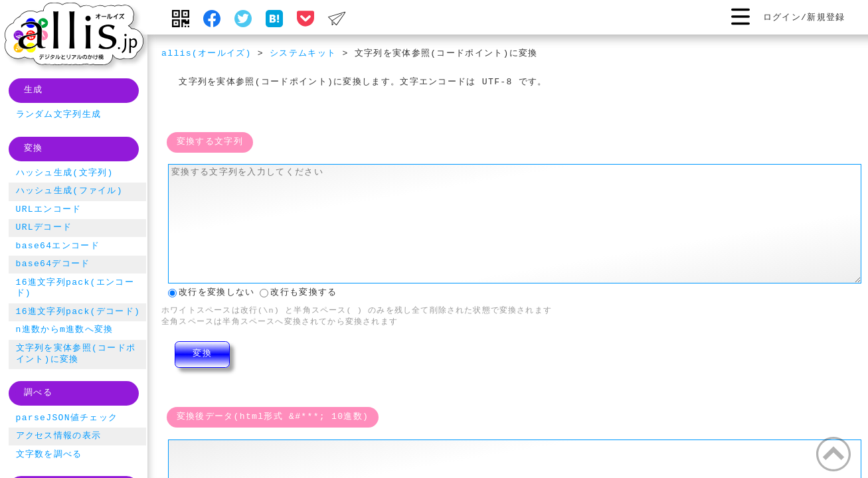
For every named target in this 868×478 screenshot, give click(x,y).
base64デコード (53, 264)
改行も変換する (298, 291)
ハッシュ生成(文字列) (65, 173)
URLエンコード (49, 210)
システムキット (303, 54)
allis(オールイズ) (207, 54)
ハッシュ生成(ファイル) (69, 191)
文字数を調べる (49, 455)
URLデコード (44, 228)
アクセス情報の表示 (59, 436)
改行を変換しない (211, 291)
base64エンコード (58, 246)
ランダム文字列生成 (59, 115)
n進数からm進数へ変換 (65, 330)
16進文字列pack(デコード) (78, 312)
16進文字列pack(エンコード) (75, 288)
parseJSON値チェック (67, 418)
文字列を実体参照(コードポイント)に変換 (76, 354)
